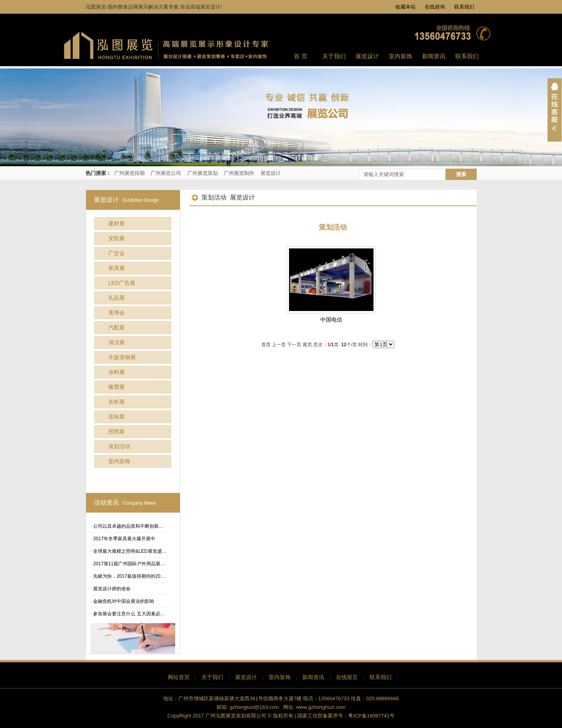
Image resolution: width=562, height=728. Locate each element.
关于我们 (212, 677)
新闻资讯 (313, 677)
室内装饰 (119, 461)
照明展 (117, 431)
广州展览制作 (239, 173)
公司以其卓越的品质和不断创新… (128, 526)
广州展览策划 (203, 173)
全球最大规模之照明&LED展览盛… (130, 551)
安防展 (117, 238)
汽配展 (117, 327)
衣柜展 (117, 402)
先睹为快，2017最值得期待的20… (129, 576)
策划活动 (119, 446)
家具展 (117, 268)
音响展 (117, 417)
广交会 (117, 253)
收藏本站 (406, 7)
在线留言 (347, 677)
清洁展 (117, 342)
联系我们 (464, 7)
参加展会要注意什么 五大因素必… (129, 614)
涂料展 (117, 372)
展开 (555, 110)
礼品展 (117, 298)
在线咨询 (435, 7)
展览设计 (271, 173)
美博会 (117, 313)
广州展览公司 (166, 173)
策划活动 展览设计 (223, 197)
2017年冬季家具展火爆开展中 (124, 539)
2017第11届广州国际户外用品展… (129, 564)
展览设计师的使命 (112, 589)
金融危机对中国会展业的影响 (124, 601)
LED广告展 (122, 283)
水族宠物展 (122, 357)
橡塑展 (117, 387)
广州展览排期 (129, 173)
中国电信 (331, 320)
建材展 (117, 223)
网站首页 (179, 677)
